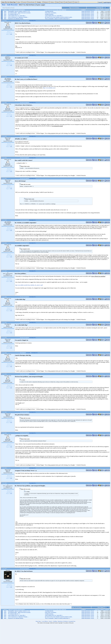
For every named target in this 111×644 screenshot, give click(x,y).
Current (25, 2)
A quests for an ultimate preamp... (16, 19)
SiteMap (55, 621)
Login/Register (107, 2)
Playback (47, 2)
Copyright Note (72, 621)
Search (71, 2)
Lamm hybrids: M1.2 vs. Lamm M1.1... (54, 16)
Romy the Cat (8, 22)
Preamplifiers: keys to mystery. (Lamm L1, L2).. (19, 11)
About (19, 2)
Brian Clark (8, 138)
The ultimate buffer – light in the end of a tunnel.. (19, 13)
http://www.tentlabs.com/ (49, 88)
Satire (58, 2)
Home (4, 5)
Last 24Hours (45, 621)
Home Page (38, 621)
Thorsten (8, 570)
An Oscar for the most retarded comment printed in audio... (59, 17)
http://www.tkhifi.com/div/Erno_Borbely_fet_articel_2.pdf (29, 285)
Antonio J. (8, 57)
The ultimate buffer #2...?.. (14, 14)
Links (66, 2)
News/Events (32, 2)
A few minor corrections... (51, 13)
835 (11, 34)
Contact (76, 2)
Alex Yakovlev (8, 324)
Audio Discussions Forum (88, 11)
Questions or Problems (63, 621)
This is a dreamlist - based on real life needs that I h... (58, 19)
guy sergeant (8, 78)
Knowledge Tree (32, 21)
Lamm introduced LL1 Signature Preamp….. (18, 17)
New (5, 11)
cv (8, 273)
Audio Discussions (12, 5)
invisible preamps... (50, 14)
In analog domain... (50, 11)
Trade (62, 2)
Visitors (53, 2)
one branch (28, 353)
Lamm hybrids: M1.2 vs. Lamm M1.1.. (17, 16)
